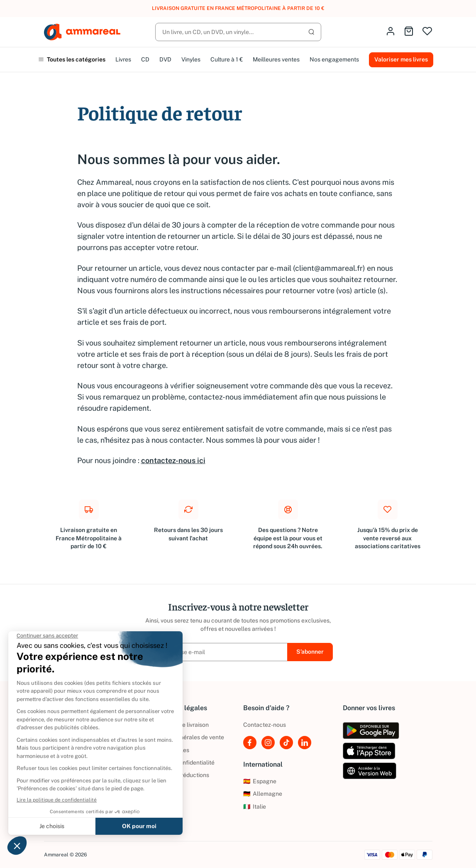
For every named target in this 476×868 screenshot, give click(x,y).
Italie (255, 807)
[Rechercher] (238, 32)
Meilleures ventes (276, 59)
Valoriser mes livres (401, 59)
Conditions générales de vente (184, 737)
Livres (123, 59)
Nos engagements (334, 59)
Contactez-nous (265, 725)
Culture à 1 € (227, 59)
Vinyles (191, 59)
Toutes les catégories (72, 59)
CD (145, 59)
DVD (165, 59)
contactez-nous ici (173, 460)
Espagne (260, 781)
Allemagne (263, 794)
